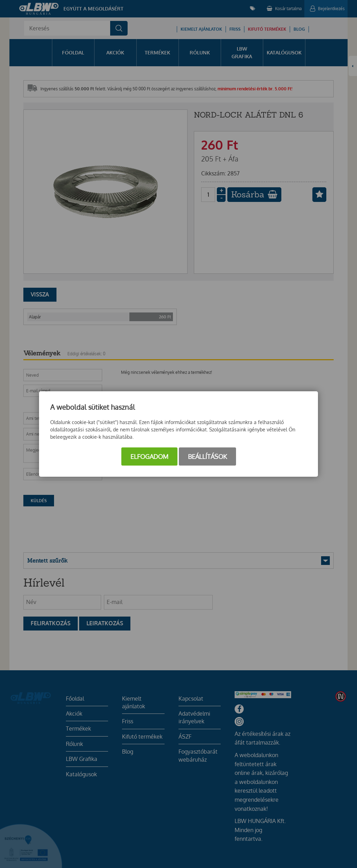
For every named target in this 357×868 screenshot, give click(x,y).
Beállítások (207, 456)
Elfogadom (149, 456)
